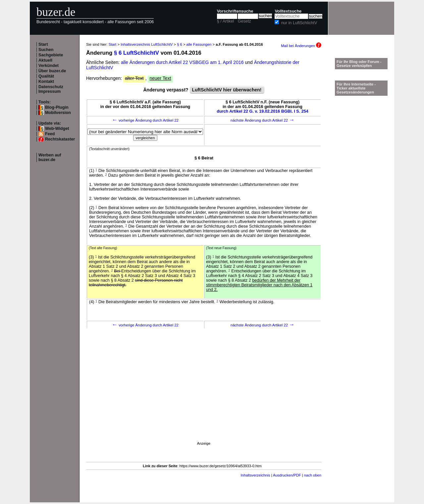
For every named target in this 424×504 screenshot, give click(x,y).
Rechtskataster (60, 139)
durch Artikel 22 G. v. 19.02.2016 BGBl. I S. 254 (263, 111)
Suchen (46, 50)
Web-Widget (57, 129)
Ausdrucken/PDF (287, 475)
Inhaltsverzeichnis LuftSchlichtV (147, 44)
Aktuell (45, 60)
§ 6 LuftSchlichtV (136, 53)
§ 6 (180, 44)
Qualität (46, 76)
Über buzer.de (52, 71)
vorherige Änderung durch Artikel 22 (145, 120)
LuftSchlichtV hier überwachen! (227, 90)
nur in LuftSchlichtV (299, 23)
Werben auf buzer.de (50, 157)
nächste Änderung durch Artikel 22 (263, 120)
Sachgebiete (51, 55)
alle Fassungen (199, 44)
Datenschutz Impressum (51, 89)
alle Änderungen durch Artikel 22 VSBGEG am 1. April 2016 (183, 62)
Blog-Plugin (57, 107)
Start (43, 44)
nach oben (313, 475)
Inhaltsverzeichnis (256, 475)
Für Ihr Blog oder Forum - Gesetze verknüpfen (359, 64)
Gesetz (244, 21)
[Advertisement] (204, 394)
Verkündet (49, 66)
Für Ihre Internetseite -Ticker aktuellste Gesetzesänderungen (356, 88)
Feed (50, 134)
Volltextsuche (288, 11)
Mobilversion (58, 113)
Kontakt (46, 82)
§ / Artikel (226, 21)
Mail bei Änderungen (301, 46)
